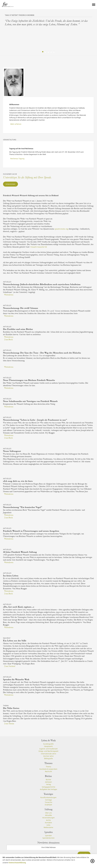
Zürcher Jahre (48, 756)
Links (48, 825)
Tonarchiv (48, 802)
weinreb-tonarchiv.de (39, 247)
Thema (48, 767)
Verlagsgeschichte (48, 787)
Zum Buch (8, 340)
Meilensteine (48, 827)
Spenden (48, 836)
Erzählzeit (48, 805)
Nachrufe (48, 771)
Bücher (48, 780)
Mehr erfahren (16, 124)
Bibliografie (48, 759)
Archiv (48, 820)
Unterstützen (10, 184)
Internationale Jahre (48, 754)
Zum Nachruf (10, 666)
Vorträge (48, 800)
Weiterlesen (9, 295)
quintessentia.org (61, 229)
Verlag (48, 784)
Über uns (48, 813)
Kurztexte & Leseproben (48, 769)
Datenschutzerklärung (17, 863)
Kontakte (48, 823)
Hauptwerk (48, 746)
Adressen (48, 782)
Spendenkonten (48, 838)
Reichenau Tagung (17, 159)
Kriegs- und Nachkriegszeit (48, 751)
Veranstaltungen (48, 818)
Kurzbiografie (48, 744)
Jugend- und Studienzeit (48, 749)
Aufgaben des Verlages (48, 789)
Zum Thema (9, 724)
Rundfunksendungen (48, 797)
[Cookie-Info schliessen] (92, 861)
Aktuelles (48, 815)
